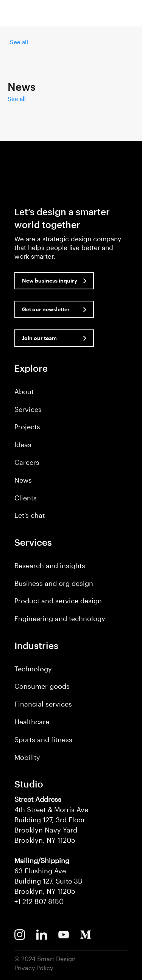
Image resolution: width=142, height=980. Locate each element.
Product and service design (58, 601)
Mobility (27, 757)
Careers (27, 462)
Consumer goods (42, 686)
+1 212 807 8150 (39, 901)
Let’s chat (30, 515)
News (23, 480)
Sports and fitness (43, 739)
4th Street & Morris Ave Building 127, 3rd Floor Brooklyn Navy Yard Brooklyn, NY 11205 (51, 820)
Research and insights (50, 565)
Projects (27, 427)
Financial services (43, 704)
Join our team (39, 338)
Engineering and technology (60, 618)
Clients (26, 498)
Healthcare (32, 722)
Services (28, 409)
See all (19, 42)
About (24, 391)
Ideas (23, 444)
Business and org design (54, 583)
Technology (33, 669)
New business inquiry (50, 280)
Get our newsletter (46, 309)
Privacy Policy (34, 968)
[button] (130, 15)
